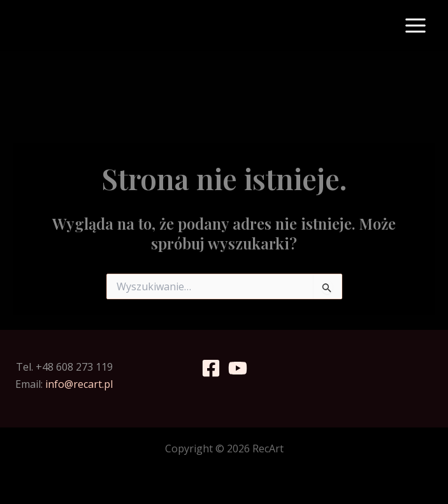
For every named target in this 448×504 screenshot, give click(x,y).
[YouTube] (238, 368)
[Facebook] (211, 368)
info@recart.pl (79, 384)
